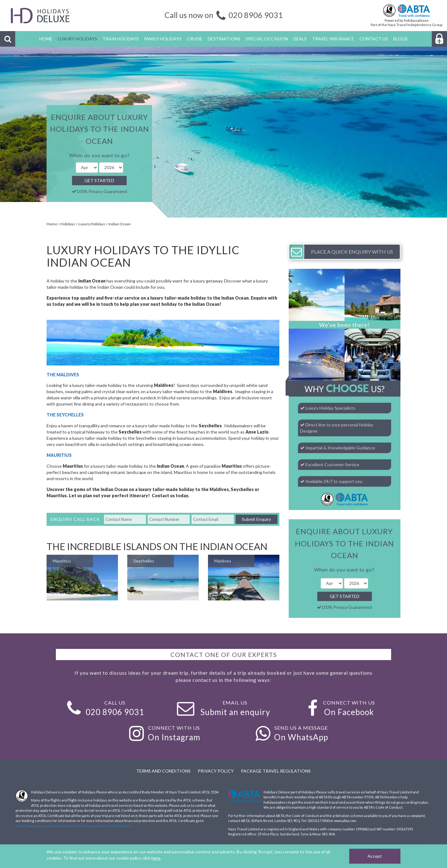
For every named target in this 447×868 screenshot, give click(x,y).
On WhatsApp (301, 737)
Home (52, 224)
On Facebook (349, 712)
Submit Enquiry (256, 519)
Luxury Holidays (92, 224)
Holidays (68, 224)
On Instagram (174, 737)
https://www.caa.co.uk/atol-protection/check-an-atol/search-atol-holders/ (74, 826)
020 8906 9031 (256, 15)
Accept (375, 856)
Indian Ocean (120, 224)
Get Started (99, 180)
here (156, 858)
